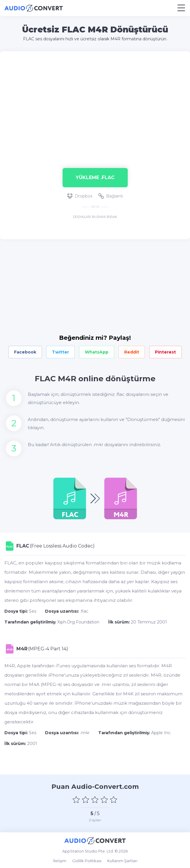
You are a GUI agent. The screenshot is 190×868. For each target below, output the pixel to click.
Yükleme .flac (95, 177)
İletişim (60, 861)
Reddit (132, 352)
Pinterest (165, 352)
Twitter (61, 352)
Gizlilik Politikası (87, 861)
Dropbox (80, 196)
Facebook (25, 352)
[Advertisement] (95, 107)
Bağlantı (111, 196)
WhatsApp (97, 352)
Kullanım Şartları (122, 861)
